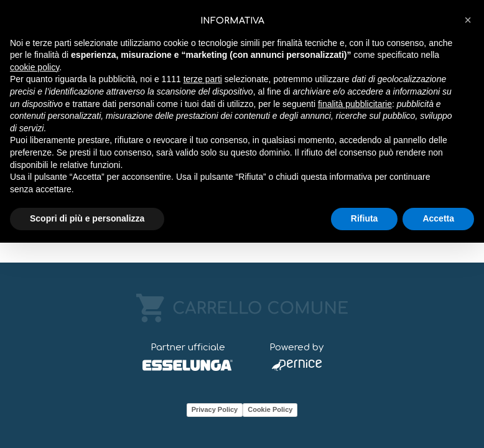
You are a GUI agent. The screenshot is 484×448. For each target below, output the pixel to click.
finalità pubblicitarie (355, 104)
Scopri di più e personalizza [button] (87, 218)
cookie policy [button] (35, 67)
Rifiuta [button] (365, 218)
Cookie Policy (270, 409)
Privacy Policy (215, 409)
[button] (468, 20)
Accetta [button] (438, 218)
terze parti (203, 79)
